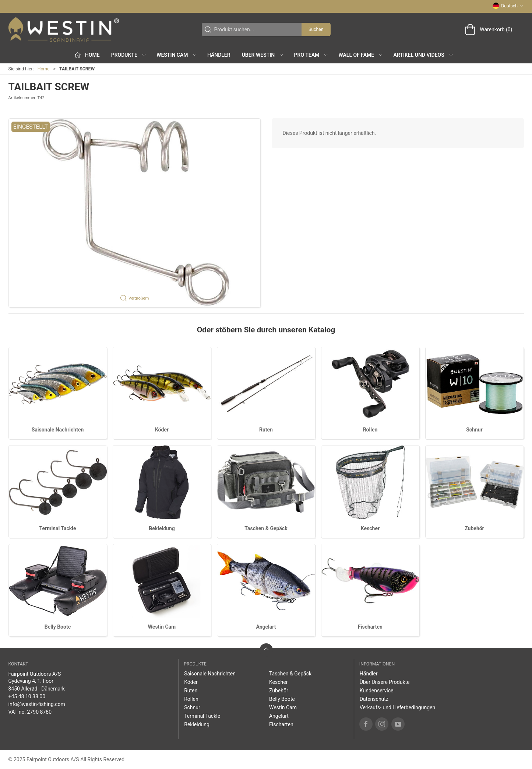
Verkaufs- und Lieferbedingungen (397, 707)
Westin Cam (162, 627)
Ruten (266, 430)
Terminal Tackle (58, 528)
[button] (135, 213)
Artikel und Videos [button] (424, 55)
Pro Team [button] (311, 55)
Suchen (316, 29)
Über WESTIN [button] (263, 55)
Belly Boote (58, 627)
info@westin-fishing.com (37, 704)
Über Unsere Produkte (385, 682)
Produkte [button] (129, 55)
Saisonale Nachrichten (58, 430)
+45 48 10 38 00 (27, 696)
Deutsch (508, 6)
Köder (162, 430)
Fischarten (370, 627)
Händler (219, 55)
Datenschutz (374, 699)
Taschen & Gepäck (266, 528)
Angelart (266, 627)
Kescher (370, 528)
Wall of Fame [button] (361, 55)
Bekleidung (162, 528)
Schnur (474, 430)
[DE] (64, 29)
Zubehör (474, 528)
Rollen (370, 430)
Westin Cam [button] (177, 55)
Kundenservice (377, 691)
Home (44, 69)
